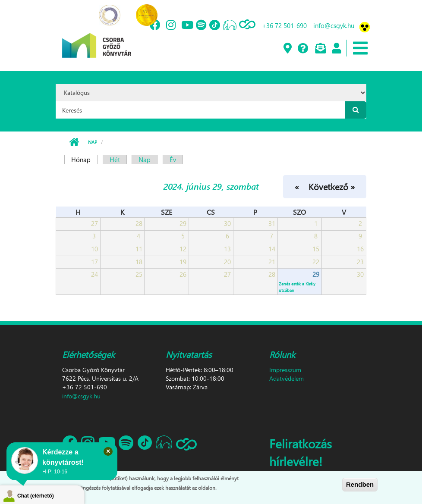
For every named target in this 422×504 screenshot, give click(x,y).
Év (173, 160)
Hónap (84, 160)
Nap (93, 142)
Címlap (74, 142)
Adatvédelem (287, 378)
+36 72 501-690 (284, 25)
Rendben (360, 484)
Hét (115, 160)
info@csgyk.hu (334, 25)
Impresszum (285, 370)
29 (316, 274)
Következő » (332, 186)
